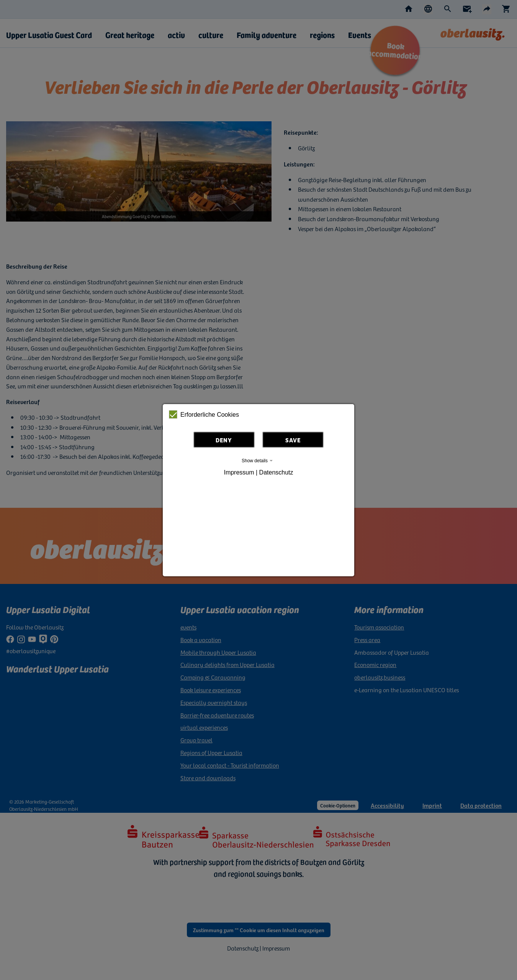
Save (293, 440)
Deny (224, 440)
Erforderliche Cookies (204, 414)
